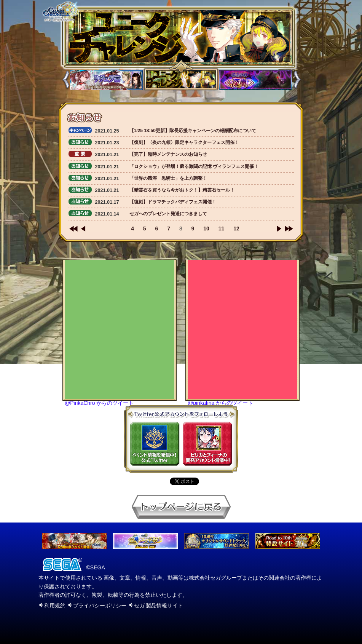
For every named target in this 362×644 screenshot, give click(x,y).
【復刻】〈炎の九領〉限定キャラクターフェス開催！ (184, 142)
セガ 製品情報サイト (159, 606)
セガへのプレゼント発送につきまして (168, 214)
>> (289, 229)
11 (222, 229)
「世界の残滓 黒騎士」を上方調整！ (168, 178)
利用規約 (55, 606)
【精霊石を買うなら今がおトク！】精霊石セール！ (182, 190)
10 (206, 229)
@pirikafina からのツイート (220, 403)
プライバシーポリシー (100, 606)
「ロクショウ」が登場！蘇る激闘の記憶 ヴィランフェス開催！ (194, 166)
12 (236, 229)
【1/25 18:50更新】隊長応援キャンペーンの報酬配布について (193, 131)
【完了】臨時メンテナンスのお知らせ (168, 154)
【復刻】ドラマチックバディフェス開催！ (173, 202)
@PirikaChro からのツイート (99, 403)
